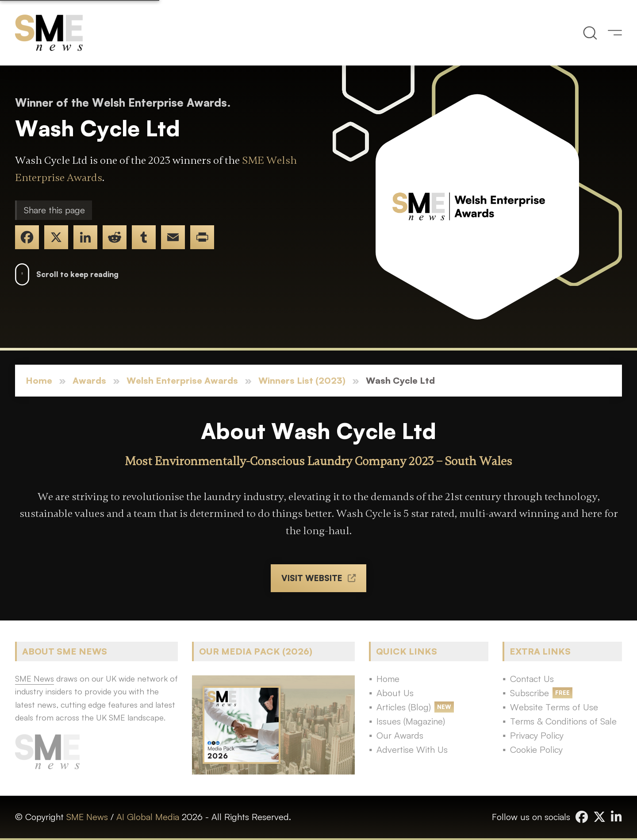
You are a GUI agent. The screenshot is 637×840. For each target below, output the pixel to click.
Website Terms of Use (554, 707)
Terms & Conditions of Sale (563, 721)
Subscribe (530, 693)
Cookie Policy (536, 749)
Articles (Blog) (404, 707)
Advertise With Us (412, 749)
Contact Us (532, 679)
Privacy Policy (537, 735)
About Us (395, 693)
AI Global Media (148, 817)
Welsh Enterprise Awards (182, 380)
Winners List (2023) (302, 380)
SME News (87, 817)
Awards (89, 380)
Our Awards (400, 735)
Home (39, 380)
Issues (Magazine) (411, 721)
